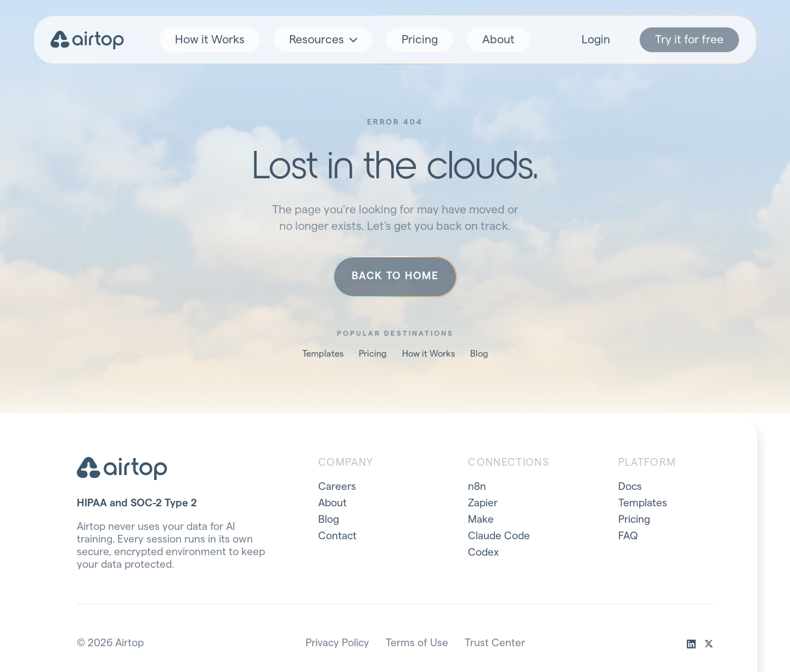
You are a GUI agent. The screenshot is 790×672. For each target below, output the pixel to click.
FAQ (628, 536)
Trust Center (495, 643)
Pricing (420, 40)
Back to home (395, 276)
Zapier (483, 503)
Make (481, 520)
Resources (323, 40)
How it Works (210, 40)
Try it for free (689, 40)
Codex (483, 553)
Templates (323, 354)
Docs (630, 487)
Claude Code (499, 536)
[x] (709, 644)
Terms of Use (417, 643)
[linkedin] (691, 644)
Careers (337, 487)
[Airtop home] (87, 40)
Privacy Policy (337, 643)
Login (596, 40)
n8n (477, 487)
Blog (479, 354)
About (498, 40)
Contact (337, 536)
